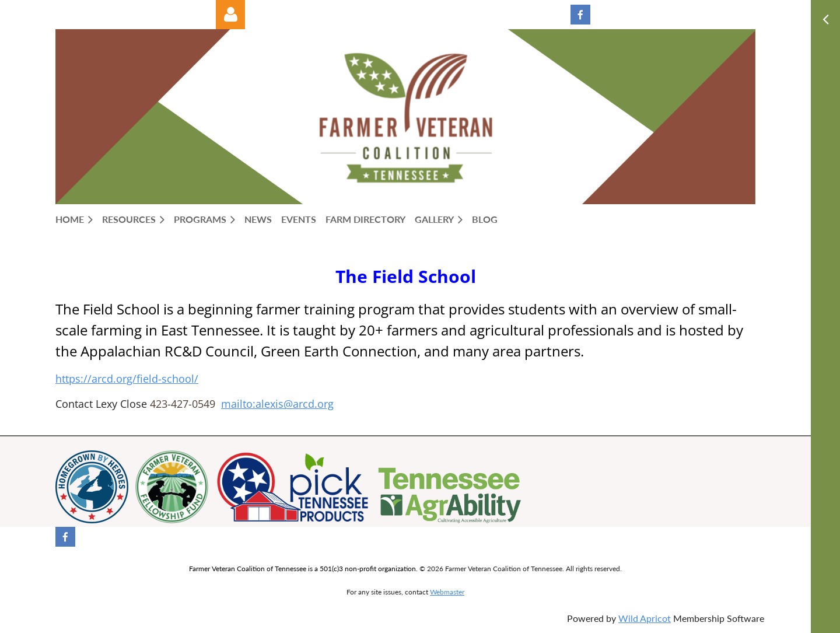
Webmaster (447, 592)
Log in (230, 15)
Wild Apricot (645, 618)
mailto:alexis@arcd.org (277, 404)
